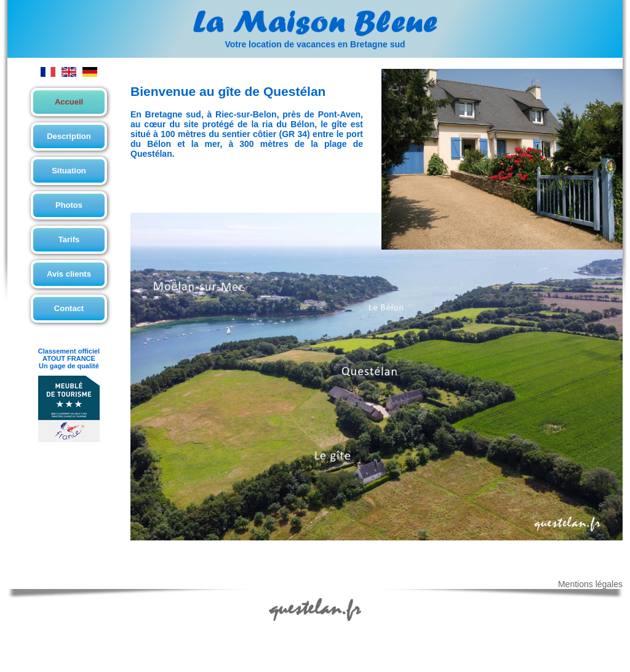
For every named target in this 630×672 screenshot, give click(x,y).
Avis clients (69, 274)
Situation (69, 171)
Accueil (69, 102)
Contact (69, 308)
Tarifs (69, 239)
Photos (69, 205)
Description (69, 136)
